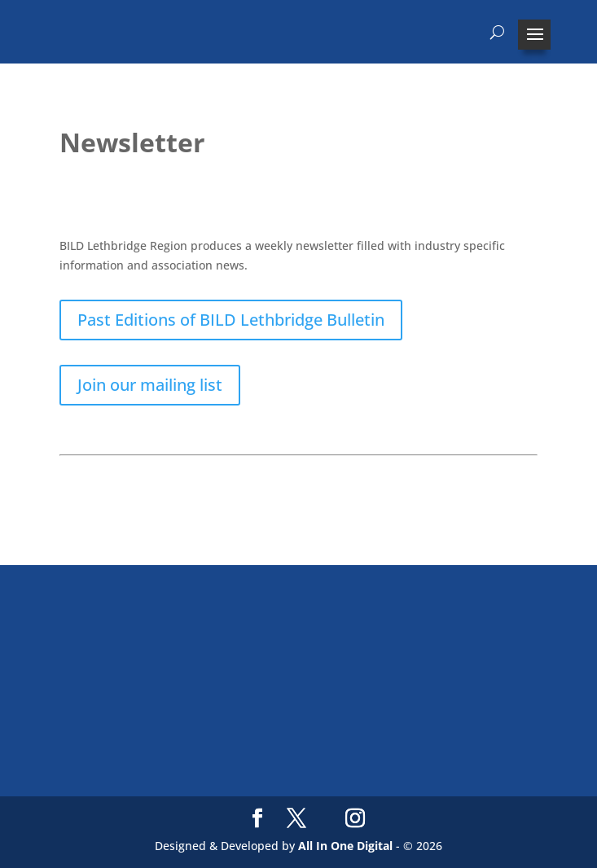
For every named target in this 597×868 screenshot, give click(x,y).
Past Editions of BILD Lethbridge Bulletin (231, 320)
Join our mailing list (150, 385)
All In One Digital (345, 846)
